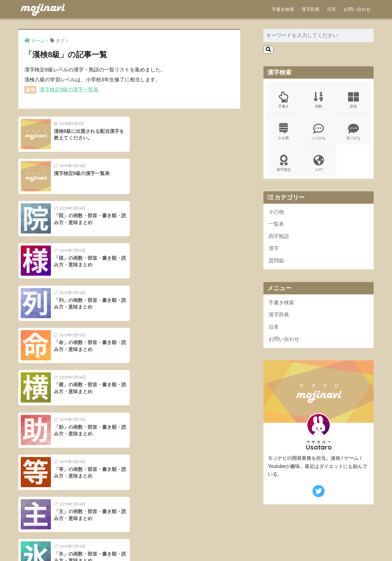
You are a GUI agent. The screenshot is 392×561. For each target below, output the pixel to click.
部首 (353, 100)
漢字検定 (284, 163)
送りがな (353, 132)
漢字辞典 (310, 9)
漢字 (274, 249)
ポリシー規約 (195, 546)
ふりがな (319, 132)
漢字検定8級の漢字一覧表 (69, 90)
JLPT (319, 163)
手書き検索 (283, 9)
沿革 (331, 9)
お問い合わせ (357, 9)
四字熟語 (279, 236)
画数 (319, 100)
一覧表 (276, 224)
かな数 (284, 132)
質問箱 (276, 261)
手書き (284, 100)
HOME (196, 537)
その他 (276, 212)
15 (149, 436)
